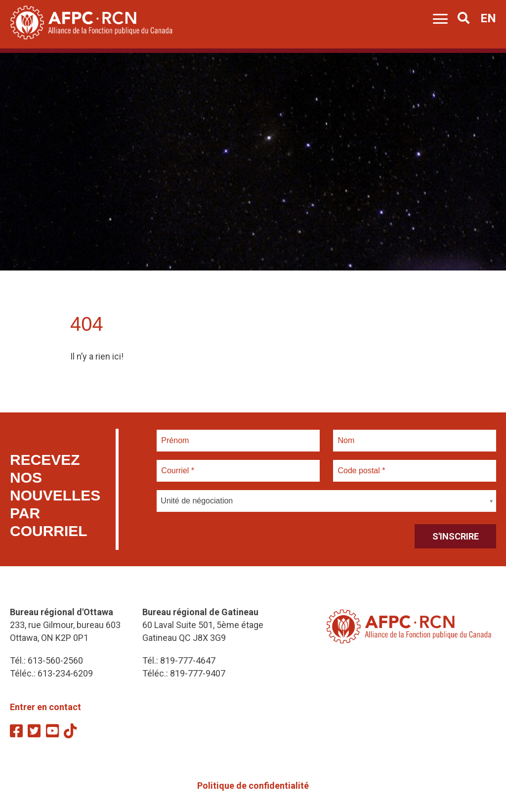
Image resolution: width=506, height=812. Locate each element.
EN (488, 18)
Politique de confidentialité (253, 786)
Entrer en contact (45, 707)
